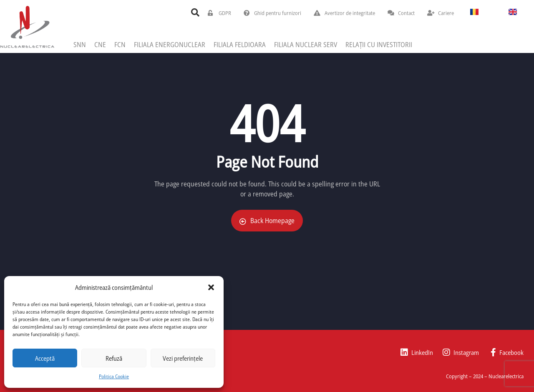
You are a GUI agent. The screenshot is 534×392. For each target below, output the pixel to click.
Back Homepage (267, 221)
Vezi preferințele (183, 358)
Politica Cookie (114, 376)
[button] (211, 287)
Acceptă (45, 358)
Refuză (114, 358)
